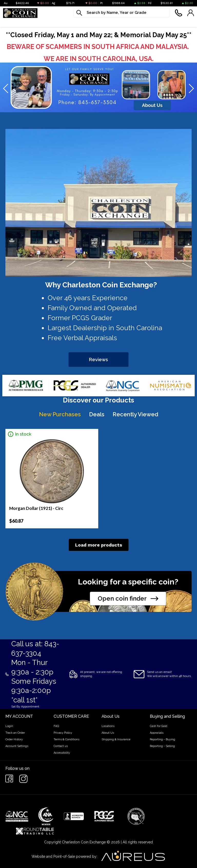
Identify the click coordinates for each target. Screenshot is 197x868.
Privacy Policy (63, 733)
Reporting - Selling (162, 746)
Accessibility (62, 753)
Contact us (61, 746)
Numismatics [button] (36, 22)
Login (9, 726)
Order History (14, 739)
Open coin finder (128, 599)
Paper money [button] (69, 22)
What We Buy (125, 22)
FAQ (56, 726)
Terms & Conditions (66, 739)
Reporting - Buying (162, 739)
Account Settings (17, 746)
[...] (122, 13)
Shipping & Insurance (116, 739)
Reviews (98, 360)
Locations (108, 726)
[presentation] (6, 89)
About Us (108, 733)
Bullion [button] (10, 22)
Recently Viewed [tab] (135, 414)
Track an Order (15, 733)
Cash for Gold (159, 726)
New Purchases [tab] (60, 414)
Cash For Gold (159, 22)
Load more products (99, 545)
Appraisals (157, 733)
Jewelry (97, 22)
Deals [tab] (97, 414)
